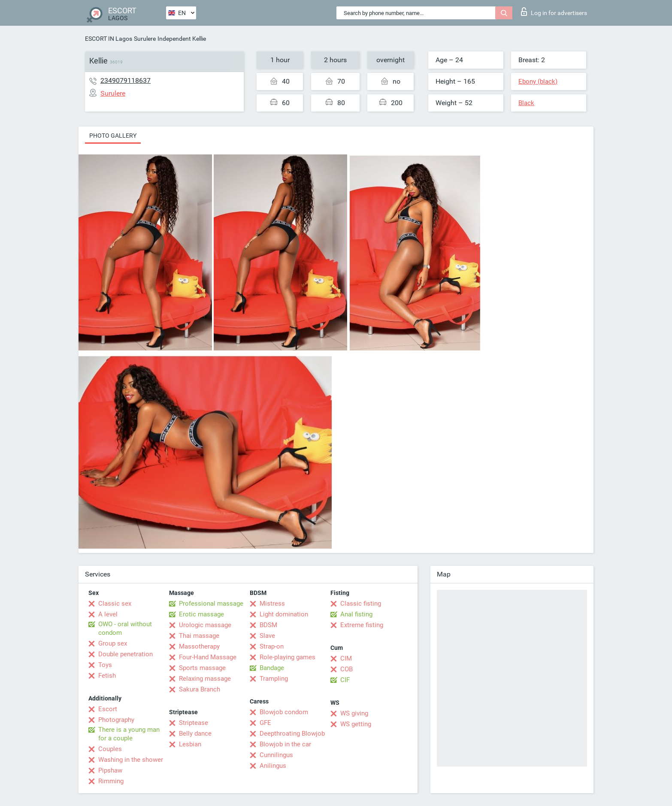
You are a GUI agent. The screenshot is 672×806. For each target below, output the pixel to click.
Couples (110, 749)
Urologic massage (205, 625)
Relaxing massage (205, 679)
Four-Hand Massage (208, 657)
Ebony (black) (538, 82)
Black (526, 103)
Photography (116, 720)
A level (108, 614)
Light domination (284, 614)
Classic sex (115, 604)
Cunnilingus (276, 755)
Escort (108, 709)
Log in (554, 12)
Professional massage (211, 604)
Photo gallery (113, 136)
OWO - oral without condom (125, 628)
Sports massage (202, 668)
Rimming (111, 781)
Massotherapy (199, 646)
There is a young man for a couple (129, 734)
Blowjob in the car (285, 744)
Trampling (274, 679)
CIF (345, 680)
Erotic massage (201, 614)
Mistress (272, 604)
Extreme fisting (362, 625)
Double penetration (126, 654)
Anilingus (273, 766)
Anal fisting (356, 614)
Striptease (194, 723)
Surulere (145, 39)
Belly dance (195, 734)
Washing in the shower (131, 760)
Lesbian (190, 744)
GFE (265, 723)
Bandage (272, 668)
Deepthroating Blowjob (292, 734)
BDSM (268, 625)
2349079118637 (126, 80)
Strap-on (272, 646)
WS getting (356, 724)
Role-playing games (288, 657)
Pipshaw (110, 770)
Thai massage (199, 636)
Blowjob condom (284, 712)
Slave (267, 636)
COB (347, 669)
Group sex (113, 643)
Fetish (107, 676)
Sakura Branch (200, 689)
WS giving (354, 713)
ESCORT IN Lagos (109, 39)
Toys (105, 665)
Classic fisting (361, 604)
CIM (346, 658)
